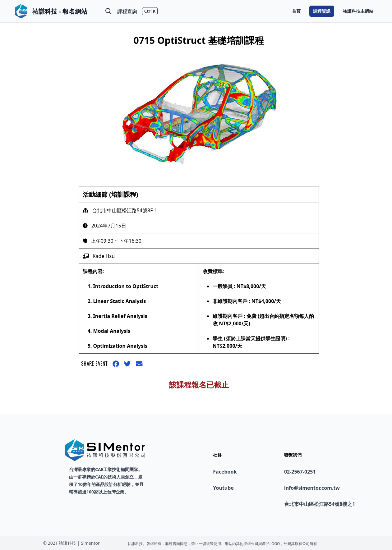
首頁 (296, 11)
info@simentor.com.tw (312, 488)
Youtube (223, 488)
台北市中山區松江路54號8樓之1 (320, 504)
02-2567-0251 (300, 472)
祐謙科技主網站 (358, 11)
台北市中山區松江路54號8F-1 (125, 210)
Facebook (225, 472)
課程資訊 (322, 11)
